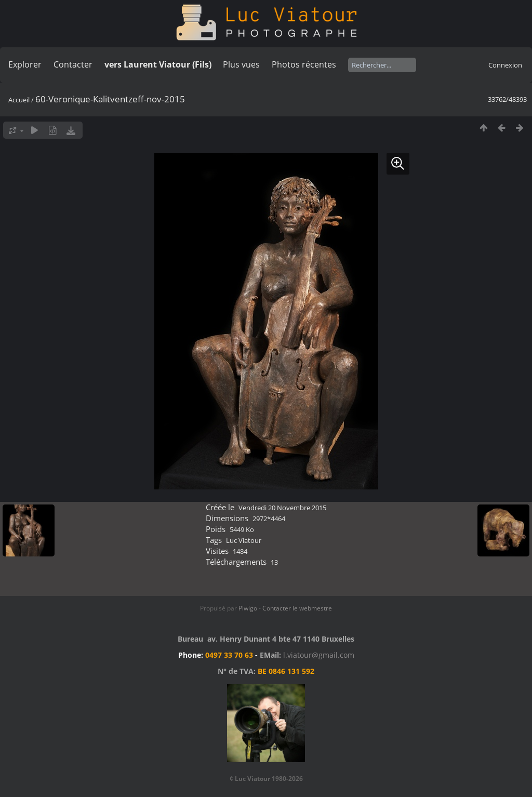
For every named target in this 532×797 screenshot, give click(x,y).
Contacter (73, 64)
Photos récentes (304, 64)
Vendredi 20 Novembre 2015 (282, 508)
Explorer (25, 64)
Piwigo (248, 608)
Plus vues (241, 64)
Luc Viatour (244, 540)
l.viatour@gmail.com (319, 655)
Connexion (505, 65)
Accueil (19, 100)
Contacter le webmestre (297, 608)
